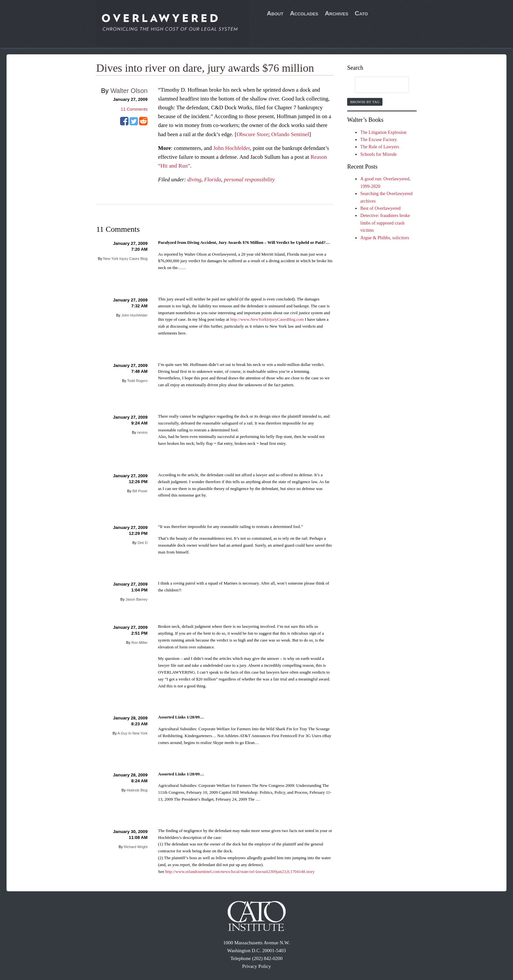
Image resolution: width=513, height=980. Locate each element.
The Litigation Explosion (383, 132)
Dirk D (142, 543)
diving (195, 180)
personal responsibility (249, 180)
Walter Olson (129, 91)
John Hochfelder (232, 148)
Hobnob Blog (137, 790)
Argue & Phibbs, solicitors (385, 238)
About (275, 13)
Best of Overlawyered (380, 208)
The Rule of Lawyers (380, 147)
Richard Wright (136, 847)
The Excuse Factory (379, 140)
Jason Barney (137, 599)
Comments (134, 109)
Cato (361, 13)
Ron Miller (139, 643)
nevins (142, 432)
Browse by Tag (365, 102)
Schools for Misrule (378, 154)
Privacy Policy (256, 966)
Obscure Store (252, 134)
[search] (376, 85)
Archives (337, 13)
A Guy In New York (133, 733)
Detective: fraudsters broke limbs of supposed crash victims (385, 223)
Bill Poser (140, 491)
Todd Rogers (137, 381)
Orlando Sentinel (290, 134)
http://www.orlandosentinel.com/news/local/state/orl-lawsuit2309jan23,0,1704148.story (240, 871)
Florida (213, 180)
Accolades (304, 13)
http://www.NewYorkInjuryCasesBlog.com (267, 319)
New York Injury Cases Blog (125, 259)
